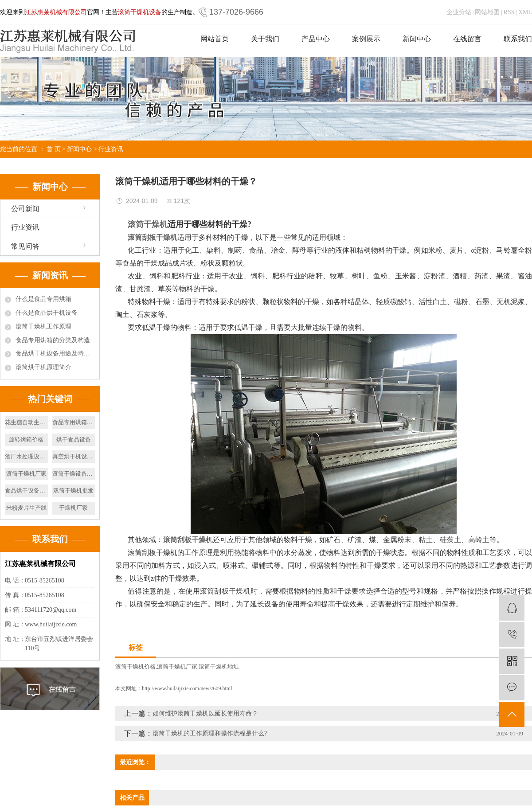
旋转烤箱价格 (26, 440)
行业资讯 (111, 149)
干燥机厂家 (73, 508)
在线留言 (467, 39)
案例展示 (366, 39)
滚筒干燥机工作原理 (43, 326)
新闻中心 (417, 39)
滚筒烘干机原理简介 (43, 367)
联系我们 (518, 39)
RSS (509, 12)
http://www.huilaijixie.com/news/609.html (187, 688)
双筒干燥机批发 (73, 490)
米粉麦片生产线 (26, 508)
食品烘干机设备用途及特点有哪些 (55, 354)
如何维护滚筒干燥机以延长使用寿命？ (205, 713)
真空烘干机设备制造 (74, 456)
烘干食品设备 (74, 440)
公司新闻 (25, 209)
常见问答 (25, 246)
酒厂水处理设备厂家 (26, 456)
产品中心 (316, 39)
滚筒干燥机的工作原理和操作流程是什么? (210, 733)
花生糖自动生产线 (26, 422)
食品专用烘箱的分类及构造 (53, 340)
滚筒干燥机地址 (219, 666)
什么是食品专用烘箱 (43, 299)
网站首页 (215, 39)
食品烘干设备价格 (26, 490)
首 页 (54, 149)
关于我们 (265, 39)
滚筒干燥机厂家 (26, 474)
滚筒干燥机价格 (135, 666)
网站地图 (487, 12)
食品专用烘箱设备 (74, 422)
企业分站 (459, 12)
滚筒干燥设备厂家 (74, 474)
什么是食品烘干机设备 (47, 313)
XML (525, 12)
